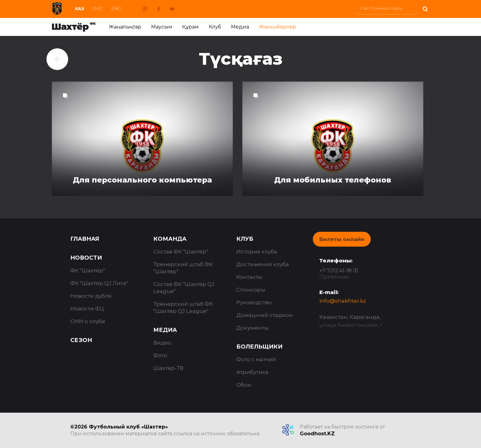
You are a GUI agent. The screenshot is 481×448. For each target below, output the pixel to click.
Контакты (249, 277)
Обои (244, 385)
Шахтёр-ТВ (168, 368)
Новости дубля (91, 296)
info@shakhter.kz (343, 301)
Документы (252, 328)
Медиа (240, 27)
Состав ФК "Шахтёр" (181, 252)
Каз (80, 9)
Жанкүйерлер (278, 27)
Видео (162, 343)
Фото (160, 355)
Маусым (162, 27)
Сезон (81, 340)
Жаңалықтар (125, 27)
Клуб (215, 27)
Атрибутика (252, 372)
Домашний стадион (265, 315)
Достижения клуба (263, 264)
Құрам (190, 27)
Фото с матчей (256, 359)
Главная (85, 239)
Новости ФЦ (87, 309)
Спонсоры (251, 290)
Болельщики (259, 347)
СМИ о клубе (88, 321)
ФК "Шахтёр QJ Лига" (99, 283)
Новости (86, 258)
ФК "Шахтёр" (88, 270)
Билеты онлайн (342, 239)
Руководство (254, 302)
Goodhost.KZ (317, 434)
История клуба (257, 252)
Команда (170, 239)
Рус (98, 9)
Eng (116, 9)
